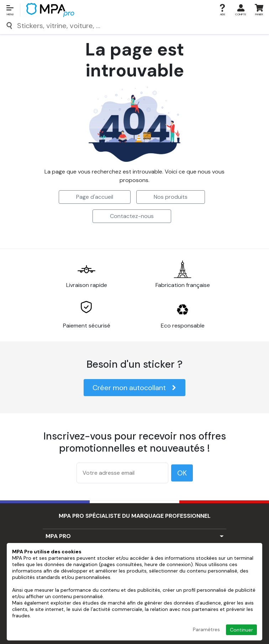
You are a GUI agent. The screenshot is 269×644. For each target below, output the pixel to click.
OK (182, 473)
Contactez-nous (132, 216)
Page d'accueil (95, 197)
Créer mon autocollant (134, 388)
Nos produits (171, 197)
